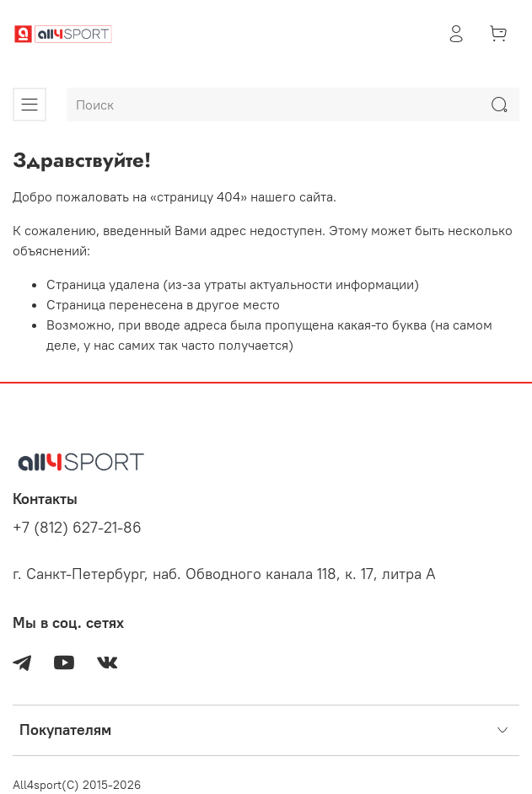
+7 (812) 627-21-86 (77, 528)
